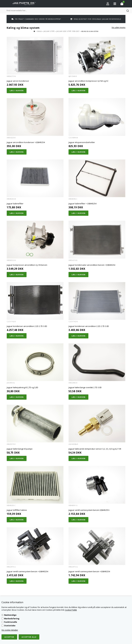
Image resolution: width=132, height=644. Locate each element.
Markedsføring (12, 619)
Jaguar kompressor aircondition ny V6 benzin (27, 265)
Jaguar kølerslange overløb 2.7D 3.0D (85, 387)
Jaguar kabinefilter (15, 204)
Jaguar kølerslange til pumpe (20, 449)
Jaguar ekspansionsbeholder (82, 142)
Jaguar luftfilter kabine (17, 510)
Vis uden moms (119, 27)
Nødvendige (10, 615)
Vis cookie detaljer (10, 630)
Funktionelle (11, 622)
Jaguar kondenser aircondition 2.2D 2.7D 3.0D (27, 326)
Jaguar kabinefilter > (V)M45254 (82, 204)
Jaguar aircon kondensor (18, 81)
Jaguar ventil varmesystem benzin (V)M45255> (89, 510)
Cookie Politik (71, 610)
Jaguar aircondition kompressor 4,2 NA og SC (88, 81)
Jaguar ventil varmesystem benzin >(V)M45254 (27, 571)
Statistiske (10, 626)
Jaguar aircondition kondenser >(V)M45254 (26, 142)
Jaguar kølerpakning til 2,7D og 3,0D (22, 387)
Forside (39, 31)
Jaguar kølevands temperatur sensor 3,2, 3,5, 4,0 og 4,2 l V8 (95, 449)
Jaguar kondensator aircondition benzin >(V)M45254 (92, 265)
